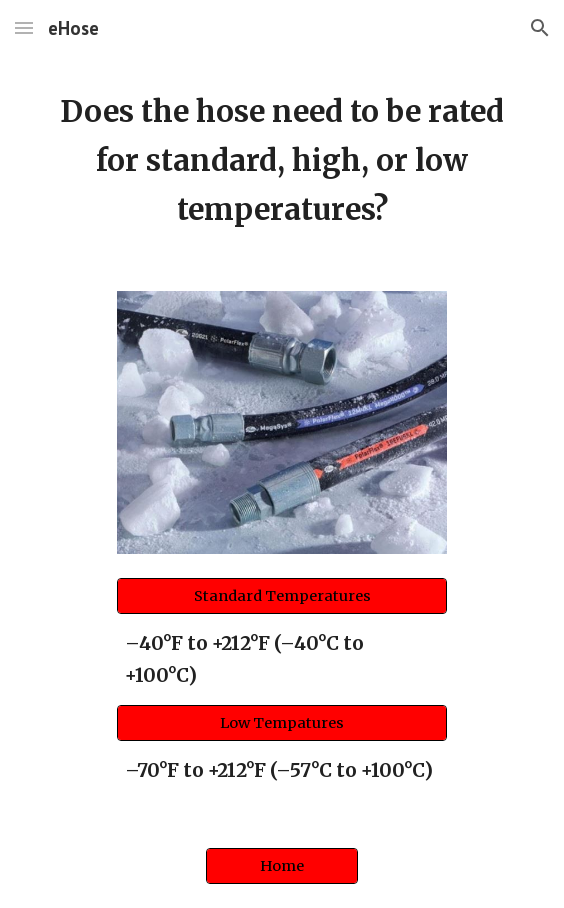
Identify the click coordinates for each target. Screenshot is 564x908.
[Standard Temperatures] (281, 596)
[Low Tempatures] (281, 722)
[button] (24, 27)
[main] (281, 161)
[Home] (281, 865)
